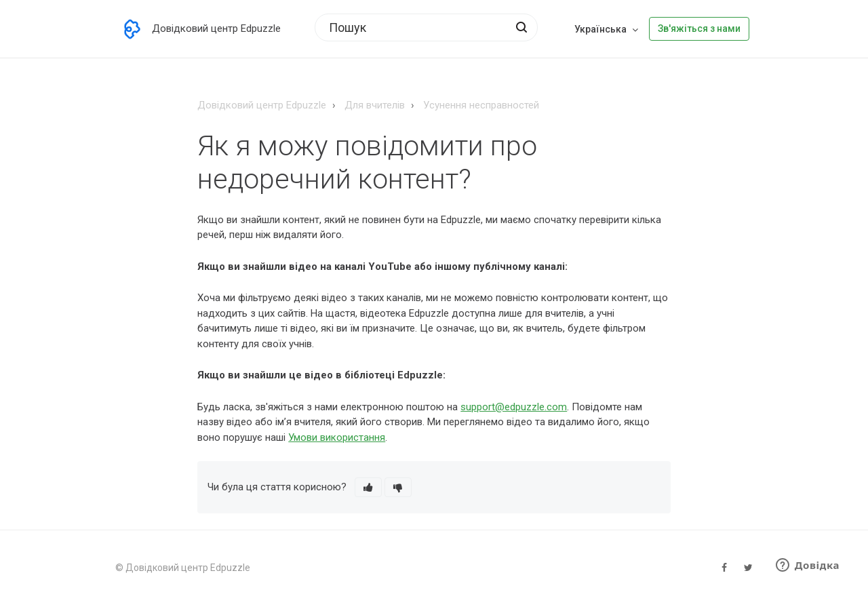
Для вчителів (375, 105)
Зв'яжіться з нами (699, 28)
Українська (601, 29)
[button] (368, 487)
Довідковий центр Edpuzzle (262, 105)
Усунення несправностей (481, 105)
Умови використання (337, 437)
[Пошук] (426, 27)
